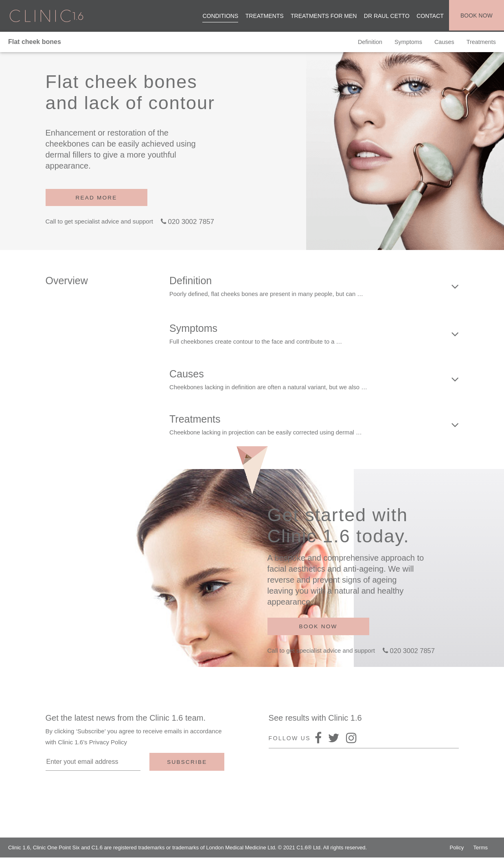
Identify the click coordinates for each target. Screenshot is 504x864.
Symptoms (405, 43)
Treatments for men (322, 16)
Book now (476, 16)
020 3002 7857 (191, 223)
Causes (443, 43)
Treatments (263, 16)
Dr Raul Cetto (385, 16)
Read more (96, 198)
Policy (457, 854)
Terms (481, 854)
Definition (365, 43)
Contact (429, 16)
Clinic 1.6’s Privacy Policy (92, 749)
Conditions (219, 16)
